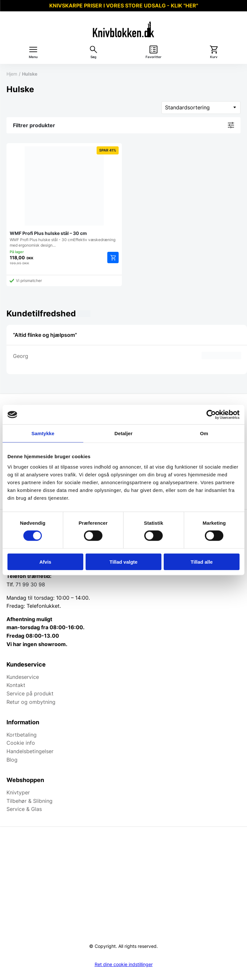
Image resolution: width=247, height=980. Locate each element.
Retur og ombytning (31, 702)
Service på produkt (30, 693)
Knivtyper (18, 792)
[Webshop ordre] (201, 108)
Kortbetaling (22, 735)
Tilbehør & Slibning (29, 801)
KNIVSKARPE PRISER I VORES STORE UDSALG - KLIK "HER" (124, 6)
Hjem (12, 74)
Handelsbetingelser (30, 751)
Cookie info (21, 743)
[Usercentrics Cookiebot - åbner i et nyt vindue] (211, 415)
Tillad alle (202, 562)
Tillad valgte (123, 562)
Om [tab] (204, 433)
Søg (93, 57)
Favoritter (153, 57)
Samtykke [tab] (43, 433)
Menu (33, 57)
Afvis (45, 562)
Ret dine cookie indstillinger (124, 964)
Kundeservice (23, 677)
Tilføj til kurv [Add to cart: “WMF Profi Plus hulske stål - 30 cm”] (113, 257)
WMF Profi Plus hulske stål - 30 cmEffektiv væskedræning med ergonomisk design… (64, 197)
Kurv (214, 57)
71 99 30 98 (30, 584)
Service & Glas (24, 809)
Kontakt (16, 685)
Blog (12, 760)
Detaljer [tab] (123, 433)
